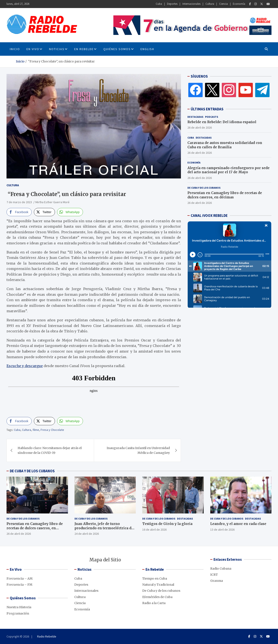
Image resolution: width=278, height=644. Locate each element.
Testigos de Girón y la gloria (167, 524)
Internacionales (191, 4)
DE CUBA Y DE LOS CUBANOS (32, 471)
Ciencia (223, 4)
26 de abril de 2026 (200, 127)
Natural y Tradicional (158, 585)
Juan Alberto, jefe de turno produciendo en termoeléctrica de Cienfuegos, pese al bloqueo (104, 528)
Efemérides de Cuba (157, 597)
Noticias (57, 49)
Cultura (210, 4)
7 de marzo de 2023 (19, 202)
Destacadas (195, 117)
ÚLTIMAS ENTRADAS (207, 109)
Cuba (159, 4)
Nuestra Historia (19, 607)
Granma (217, 581)
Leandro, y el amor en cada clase (238, 524)
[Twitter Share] (44, 212)
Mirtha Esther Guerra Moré (53, 202)
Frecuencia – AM (20, 579)
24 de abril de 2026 (87, 534)
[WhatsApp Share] (70, 212)
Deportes (172, 4)
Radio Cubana (221, 569)
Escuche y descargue (25, 366)
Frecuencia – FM (19, 585)
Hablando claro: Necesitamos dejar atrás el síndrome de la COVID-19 (50, 450)
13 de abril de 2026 (222, 530)
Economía (239, 4)
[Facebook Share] (19, 212)
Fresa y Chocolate (52, 430)
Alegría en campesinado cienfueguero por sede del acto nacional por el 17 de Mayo (228, 170)
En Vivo (33, 49)
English (147, 49)
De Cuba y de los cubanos (204, 188)
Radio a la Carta (154, 603)
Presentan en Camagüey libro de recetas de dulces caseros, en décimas (225, 195)
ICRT (214, 575)
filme (36, 430)
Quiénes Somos (117, 49)
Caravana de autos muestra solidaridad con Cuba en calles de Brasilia (225, 145)
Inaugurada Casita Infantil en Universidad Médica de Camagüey (138, 450)
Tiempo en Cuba (155, 579)
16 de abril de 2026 (154, 530)
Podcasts (212, 117)
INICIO (15, 49)
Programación (18, 613)
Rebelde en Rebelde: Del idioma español (222, 122)
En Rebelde (84, 49)
